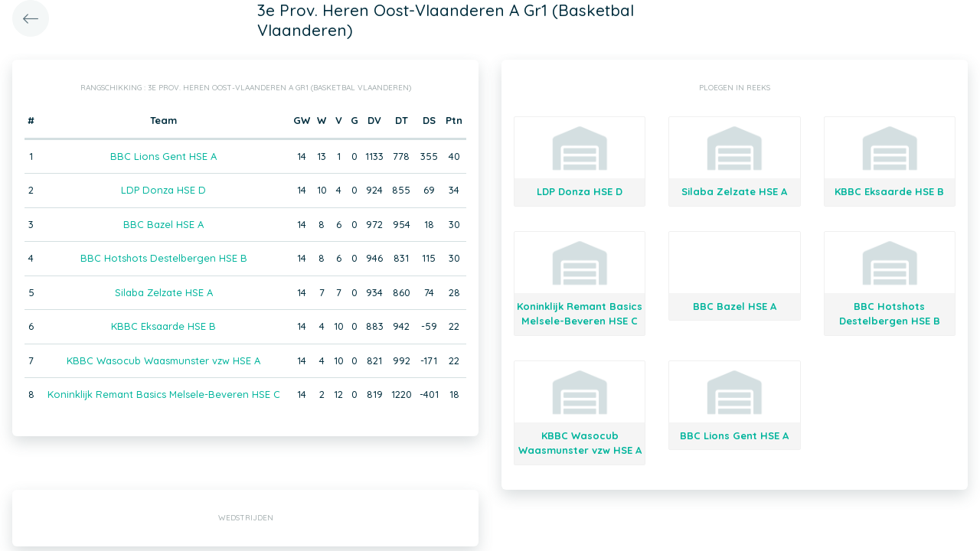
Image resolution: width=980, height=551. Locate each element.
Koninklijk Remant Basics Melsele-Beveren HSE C (164, 394)
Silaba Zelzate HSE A (164, 292)
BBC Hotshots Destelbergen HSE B (164, 258)
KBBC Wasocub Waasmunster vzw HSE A (163, 360)
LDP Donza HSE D (163, 190)
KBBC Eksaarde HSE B (163, 326)
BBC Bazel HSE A (163, 224)
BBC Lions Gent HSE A (163, 156)
